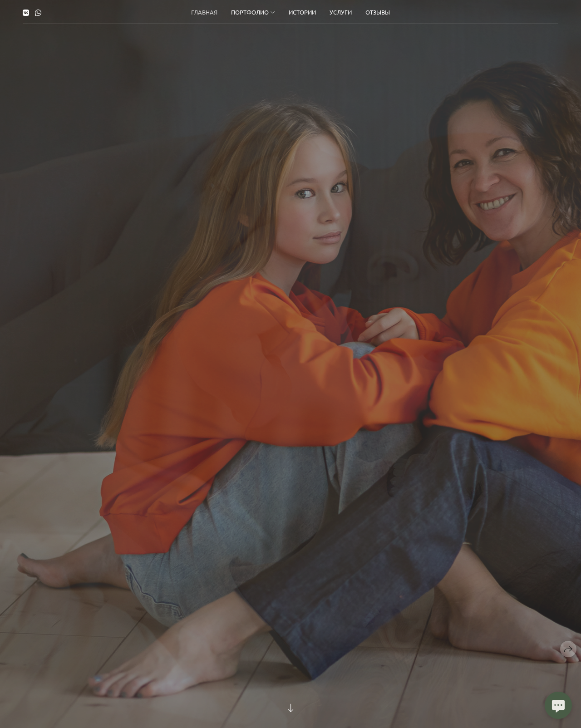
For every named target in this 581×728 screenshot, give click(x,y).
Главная (204, 12)
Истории (302, 12)
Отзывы (378, 12)
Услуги (341, 12)
